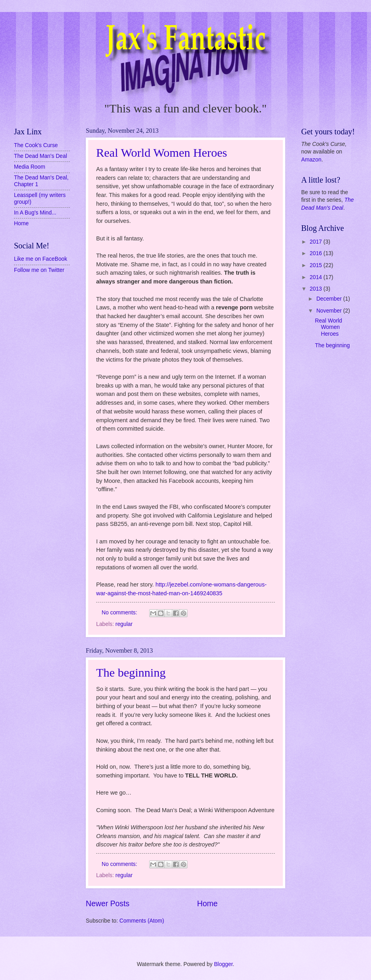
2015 (317, 265)
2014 (317, 277)
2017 (317, 242)
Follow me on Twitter (39, 270)
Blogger (223, 964)
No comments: (120, 613)
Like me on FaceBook (40, 259)
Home (207, 904)
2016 (317, 253)
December (330, 299)
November (330, 311)
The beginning (131, 672)
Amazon (311, 160)
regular (124, 624)
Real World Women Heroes (162, 153)
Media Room (30, 167)
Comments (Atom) (142, 921)
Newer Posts (108, 904)
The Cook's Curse (36, 145)
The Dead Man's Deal (40, 156)
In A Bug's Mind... (35, 213)
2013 (317, 289)
